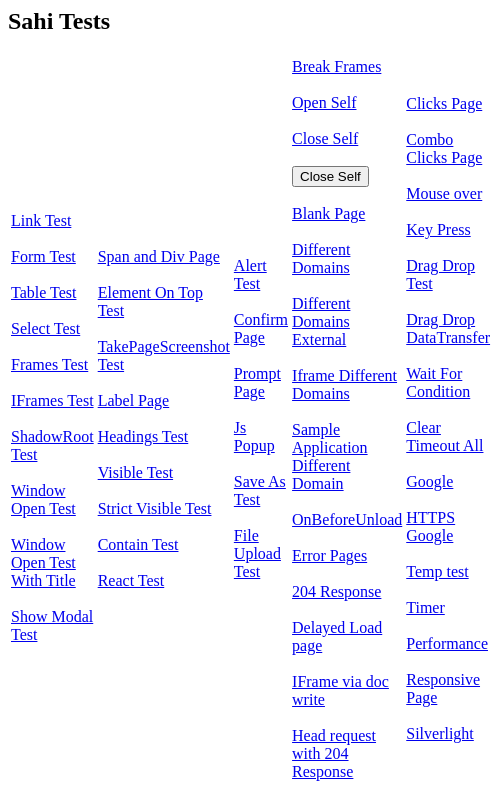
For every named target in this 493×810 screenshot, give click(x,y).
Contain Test (138, 544)
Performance (447, 643)
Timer (425, 607)
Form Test (43, 256)
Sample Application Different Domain (330, 456)
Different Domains (321, 258)
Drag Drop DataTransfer (448, 328)
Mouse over (444, 193)
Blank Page (328, 213)
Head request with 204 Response (334, 753)
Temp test (437, 571)
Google (429, 481)
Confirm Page (261, 328)
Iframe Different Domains (344, 384)
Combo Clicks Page (444, 148)
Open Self (324, 102)
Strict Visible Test (155, 508)
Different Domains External (321, 321)
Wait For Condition (438, 382)
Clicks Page (444, 103)
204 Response (336, 591)
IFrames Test (52, 400)
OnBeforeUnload (347, 519)
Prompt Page (257, 382)
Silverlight (440, 733)
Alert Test (250, 274)
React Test (131, 580)
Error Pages (329, 555)
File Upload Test (257, 553)
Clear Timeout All (444, 436)
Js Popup (254, 436)
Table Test (43, 292)
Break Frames (336, 66)
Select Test (45, 328)
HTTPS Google (430, 526)
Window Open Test (43, 499)
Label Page (134, 400)
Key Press (438, 229)
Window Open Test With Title (43, 562)
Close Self (325, 138)
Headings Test (143, 436)
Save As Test (260, 490)
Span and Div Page (159, 256)
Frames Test (49, 364)
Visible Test (135, 472)
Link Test (41, 220)
